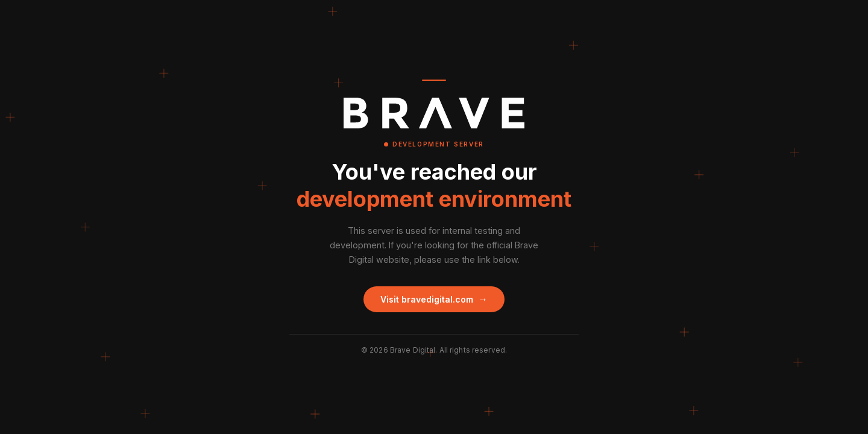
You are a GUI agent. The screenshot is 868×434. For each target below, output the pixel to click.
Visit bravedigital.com (434, 299)
